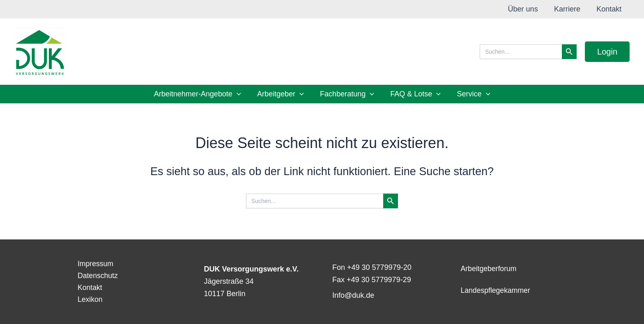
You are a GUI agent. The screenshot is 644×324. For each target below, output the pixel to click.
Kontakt (610, 9)
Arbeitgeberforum (489, 268)
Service (471, 94)
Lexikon (88, 299)
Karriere (569, 9)
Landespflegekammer (496, 290)
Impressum (94, 262)
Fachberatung (347, 94)
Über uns (526, 9)
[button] (607, 52)
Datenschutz (96, 275)
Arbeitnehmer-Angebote (200, 94)
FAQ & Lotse (414, 94)
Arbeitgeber (282, 94)
